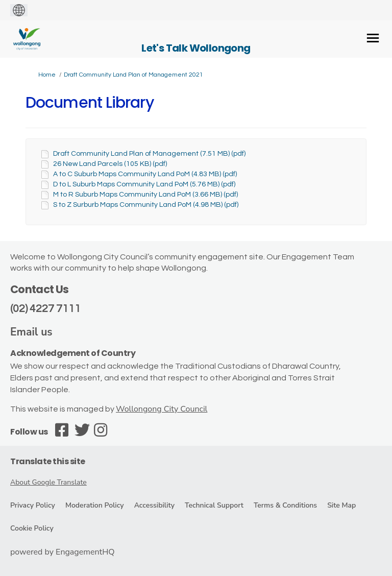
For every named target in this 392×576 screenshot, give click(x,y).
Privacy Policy (33, 505)
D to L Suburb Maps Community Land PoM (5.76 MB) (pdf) (144, 184)
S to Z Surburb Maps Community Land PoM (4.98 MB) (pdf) (146, 205)
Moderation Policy (95, 505)
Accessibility (154, 505)
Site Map (341, 505)
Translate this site (48, 461)
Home (47, 75)
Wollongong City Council (162, 409)
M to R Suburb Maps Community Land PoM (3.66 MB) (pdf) (145, 195)
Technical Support (214, 505)
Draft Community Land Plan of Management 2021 (133, 75)
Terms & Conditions (285, 505)
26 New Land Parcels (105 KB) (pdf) (110, 164)
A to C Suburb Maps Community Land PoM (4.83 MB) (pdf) (145, 174)
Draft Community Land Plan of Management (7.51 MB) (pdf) (149, 154)
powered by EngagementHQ (63, 552)
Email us (31, 332)
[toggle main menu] (373, 38)
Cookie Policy (32, 528)
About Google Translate (48, 482)
